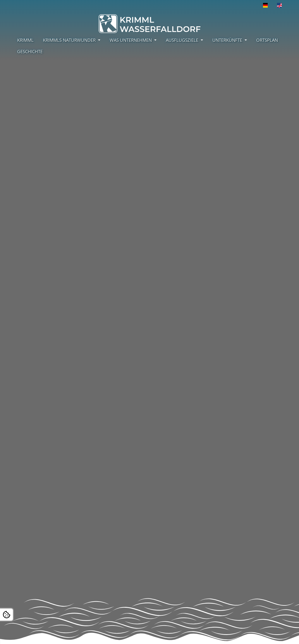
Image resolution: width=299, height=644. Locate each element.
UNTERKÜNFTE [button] (228, 40)
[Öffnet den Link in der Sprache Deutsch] (265, 5)
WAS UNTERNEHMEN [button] (131, 40)
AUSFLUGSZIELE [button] (183, 40)
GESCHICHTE (30, 51)
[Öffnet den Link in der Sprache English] (279, 5)
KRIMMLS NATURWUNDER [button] (70, 40)
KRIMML (25, 40)
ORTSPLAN (267, 40)
